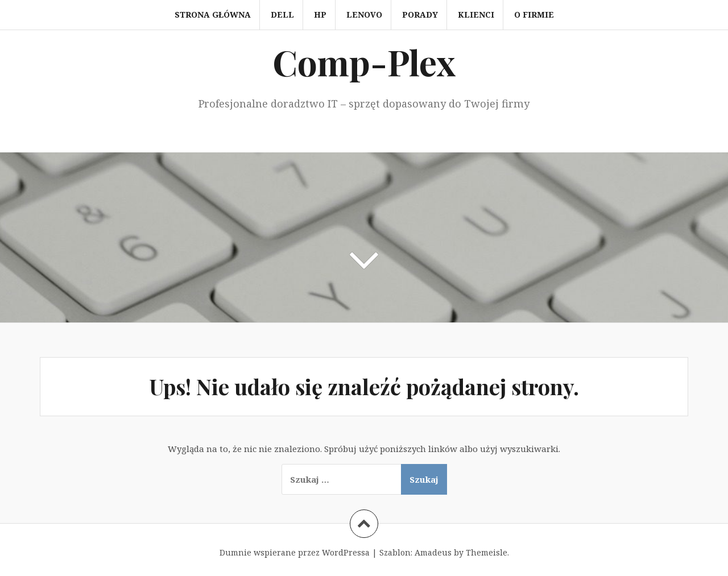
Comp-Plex (364, 62)
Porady (420, 14)
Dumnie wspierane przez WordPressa (295, 552)
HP (320, 14)
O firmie (534, 14)
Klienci (476, 14)
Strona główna (213, 14)
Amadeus (433, 552)
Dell (282, 14)
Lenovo (364, 14)
